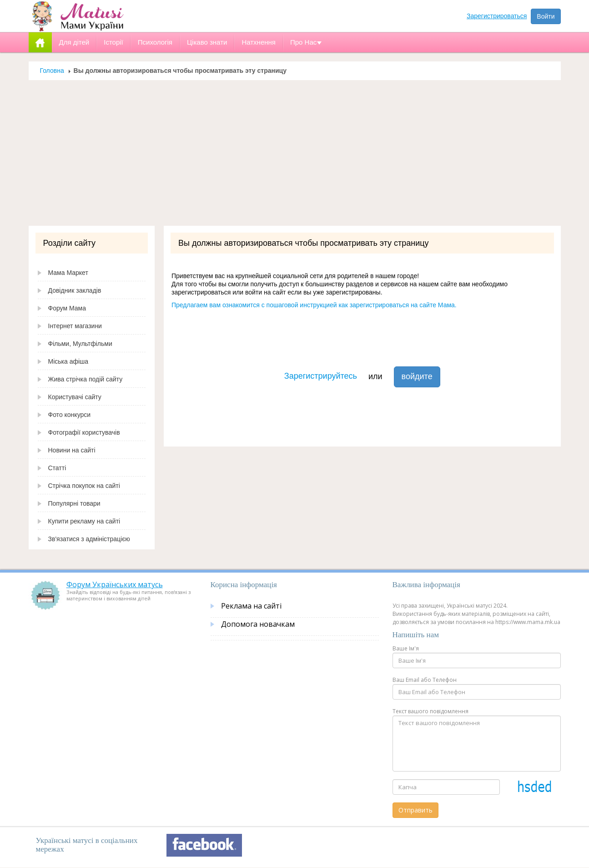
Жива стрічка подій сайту (86, 379)
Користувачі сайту (75, 397)
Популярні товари (74, 503)
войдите (417, 376)
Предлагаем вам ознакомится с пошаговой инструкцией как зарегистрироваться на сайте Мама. (314, 305)
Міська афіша (68, 361)
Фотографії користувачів (84, 432)
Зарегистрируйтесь (321, 376)
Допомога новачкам (258, 624)
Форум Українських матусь (115, 584)
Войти (546, 16)
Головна (52, 71)
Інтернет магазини (75, 326)
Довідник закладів (75, 290)
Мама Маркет (68, 273)
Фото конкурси (70, 415)
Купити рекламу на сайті (84, 521)
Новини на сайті (72, 450)
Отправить (415, 810)
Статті (57, 468)
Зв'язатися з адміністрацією (89, 539)
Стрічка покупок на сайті (84, 486)
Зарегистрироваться (497, 16)
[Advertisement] (295, 157)
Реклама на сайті (251, 606)
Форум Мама (67, 308)
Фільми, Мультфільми (80, 344)
